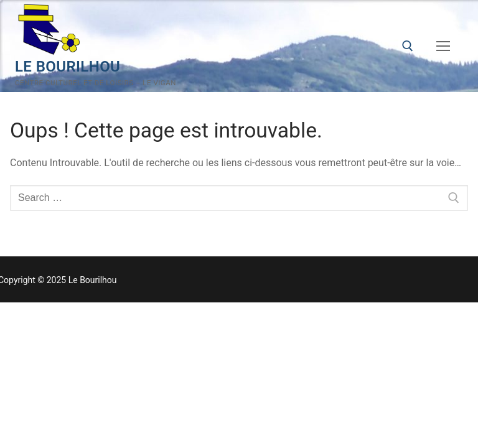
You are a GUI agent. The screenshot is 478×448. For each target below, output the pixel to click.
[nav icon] (443, 46)
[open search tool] (408, 46)
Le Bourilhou (68, 67)
